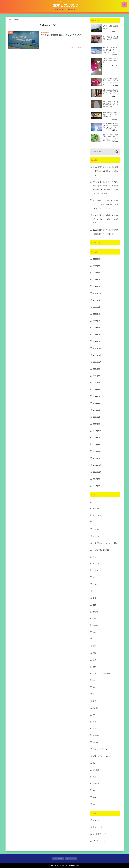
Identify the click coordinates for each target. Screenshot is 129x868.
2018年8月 (97, 486)
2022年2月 (97, 334)
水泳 (95, 729)
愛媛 (95, 667)
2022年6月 (97, 314)
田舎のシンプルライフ (101, 749)
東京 (95, 722)
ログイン (96, 820)
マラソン (96, 577)
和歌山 (95, 612)
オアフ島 (96, 509)
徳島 (95, 660)
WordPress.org (99, 841)
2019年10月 (97, 431)
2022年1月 (97, 341)
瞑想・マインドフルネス (102, 756)
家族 (95, 646)
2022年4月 (97, 321)
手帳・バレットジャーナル (103, 674)
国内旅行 (96, 625)
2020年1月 (97, 424)
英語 (95, 777)
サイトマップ (72, 9)
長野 (95, 790)
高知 (95, 804)
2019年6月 (97, 444)
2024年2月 (97, 266)
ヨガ (95, 591)
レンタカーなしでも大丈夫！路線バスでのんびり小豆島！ (110, 27)
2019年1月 (97, 458)
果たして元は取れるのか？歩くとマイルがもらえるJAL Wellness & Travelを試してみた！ (110, 50)
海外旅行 (96, 742)
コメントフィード (99, 834)
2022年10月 (97, 293)
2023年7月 (97, 279)
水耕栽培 (96, 735)
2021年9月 (97, 369)
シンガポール (98, 529)
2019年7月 (97, 438)
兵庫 (95, 598)
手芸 (95, 680)
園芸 (95, 632)
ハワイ (95, 557)
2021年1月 (97, 383)
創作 (95, 605)
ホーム (11, 19)
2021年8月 (97, 376)
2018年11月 (97, 465)
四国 (95, 619)
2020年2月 (97, 417)
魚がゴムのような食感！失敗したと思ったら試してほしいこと (110, 114)
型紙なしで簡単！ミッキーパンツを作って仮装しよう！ (110, 60)
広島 (95, 653)
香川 (95, 797)
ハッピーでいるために (101, 550)
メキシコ (96, 584)
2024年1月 (97, 273)
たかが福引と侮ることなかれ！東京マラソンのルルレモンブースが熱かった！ (106, 171)
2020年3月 (97, 410)
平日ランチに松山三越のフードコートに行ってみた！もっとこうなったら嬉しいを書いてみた (110, 137)
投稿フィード (98, 827)
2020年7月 (97, 396)
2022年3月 (97, 328)
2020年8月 (97, 389)
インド (95, 502)
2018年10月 (97, 472)
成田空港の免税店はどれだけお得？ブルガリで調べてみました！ (110, 92)
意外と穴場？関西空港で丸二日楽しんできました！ (61, 35)
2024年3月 (97, 259)
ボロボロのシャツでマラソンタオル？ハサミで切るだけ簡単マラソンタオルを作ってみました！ (110, 104)
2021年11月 (97, 355)
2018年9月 (97, 479)
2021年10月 (97, 362)
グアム (95, 522)
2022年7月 (97, 307)
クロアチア (97, 515)
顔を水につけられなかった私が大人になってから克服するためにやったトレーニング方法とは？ (110, 126)
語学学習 (96, 784)
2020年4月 (97, 403)
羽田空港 (96, 770)
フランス (96, 570)
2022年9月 (97, 300)
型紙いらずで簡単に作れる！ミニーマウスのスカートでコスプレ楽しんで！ (110, 81)
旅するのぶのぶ (65, 5)
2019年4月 (97, 451)
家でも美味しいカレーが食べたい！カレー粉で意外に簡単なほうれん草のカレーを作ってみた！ (106, 204)
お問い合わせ (59, 9)
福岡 (95, 763)
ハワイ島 (96, 564)
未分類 (95, 708)
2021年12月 (97, 348)
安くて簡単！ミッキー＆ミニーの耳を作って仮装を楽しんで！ (110, 38)
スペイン (96, 536)
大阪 (95, 639)
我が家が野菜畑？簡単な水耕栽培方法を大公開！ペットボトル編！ (106, 232)
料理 (95, 687)
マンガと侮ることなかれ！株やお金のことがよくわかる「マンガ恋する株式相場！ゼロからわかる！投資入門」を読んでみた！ (106, 188)
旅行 (95, 694)
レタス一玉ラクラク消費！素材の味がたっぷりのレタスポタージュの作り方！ (106, 219)
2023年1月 (97, 286)
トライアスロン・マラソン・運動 (105, 543)
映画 (95, 701)
